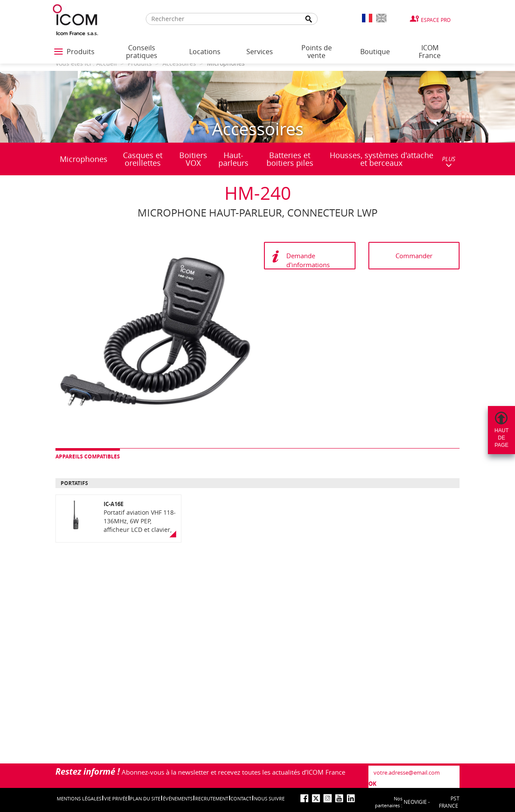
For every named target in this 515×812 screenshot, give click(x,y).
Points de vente (317, 52)
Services (260, 52)
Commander (414, 256)
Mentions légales (79, 798)
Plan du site (145, 798)
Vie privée (116, 798)
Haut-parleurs (233, 159)
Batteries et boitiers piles (290, 159)
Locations (205, 52)
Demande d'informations (308, 260)
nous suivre (269, 798)
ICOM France (430, 52)
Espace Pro (436, 20)
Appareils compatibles (88, 456)
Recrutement (212, 798)
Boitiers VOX (193, 159)
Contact (241, 798)
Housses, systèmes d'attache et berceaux (382, 159)
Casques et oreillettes (143, 159)
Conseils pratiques (142, 52)
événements (178, 798)
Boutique (375, 52)
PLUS (449, 161)
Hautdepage (501, 438)
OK (372, 784)
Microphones (84, 159)
